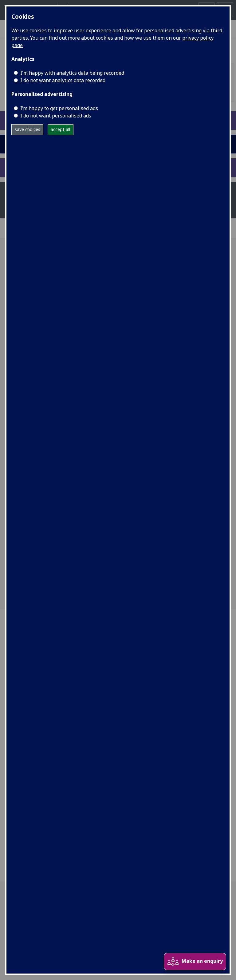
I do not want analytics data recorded (63, 80)
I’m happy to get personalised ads (59, 108)
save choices (28, 129)
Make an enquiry (195, 961)
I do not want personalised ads (56, 116)
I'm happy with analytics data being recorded (72, 73)
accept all (60, 129)
